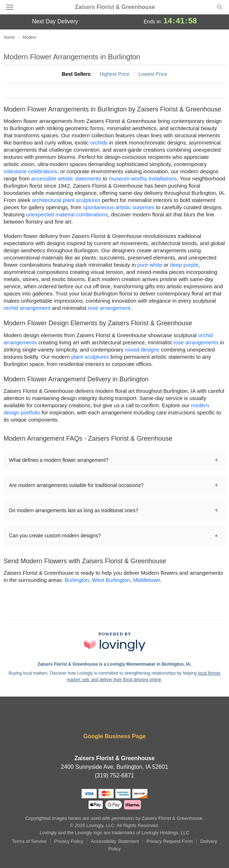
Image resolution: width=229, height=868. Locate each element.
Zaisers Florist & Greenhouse (115, 7)
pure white (150, 265)
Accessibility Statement (115, 841)
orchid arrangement (27, 308)
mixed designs (142, 350)
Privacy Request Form (170, 841)
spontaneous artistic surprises (119, 207)
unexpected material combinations (67, 214)
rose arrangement (109, 308)
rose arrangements (196, 342)
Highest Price (115, 74)
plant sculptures (90, 357)
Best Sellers (76, 74)
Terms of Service (29, 841)
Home (9, 37)
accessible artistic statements (66, 178)
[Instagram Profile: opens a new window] (115, 717)
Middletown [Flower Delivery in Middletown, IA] (147, 580)
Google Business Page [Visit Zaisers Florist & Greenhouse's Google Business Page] (115, 736)
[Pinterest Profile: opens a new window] (136, 717)
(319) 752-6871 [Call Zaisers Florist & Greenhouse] (115, 775)
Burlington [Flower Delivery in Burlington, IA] (77, 580)
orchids (99, 143)
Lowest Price (153, 74)
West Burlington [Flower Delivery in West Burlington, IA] (111, 580)
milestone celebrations (30, 171)
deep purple (184, 265)
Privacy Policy (69, 841)
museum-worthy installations (143, 178)
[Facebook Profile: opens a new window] (93, 717)
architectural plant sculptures (66, 200)
